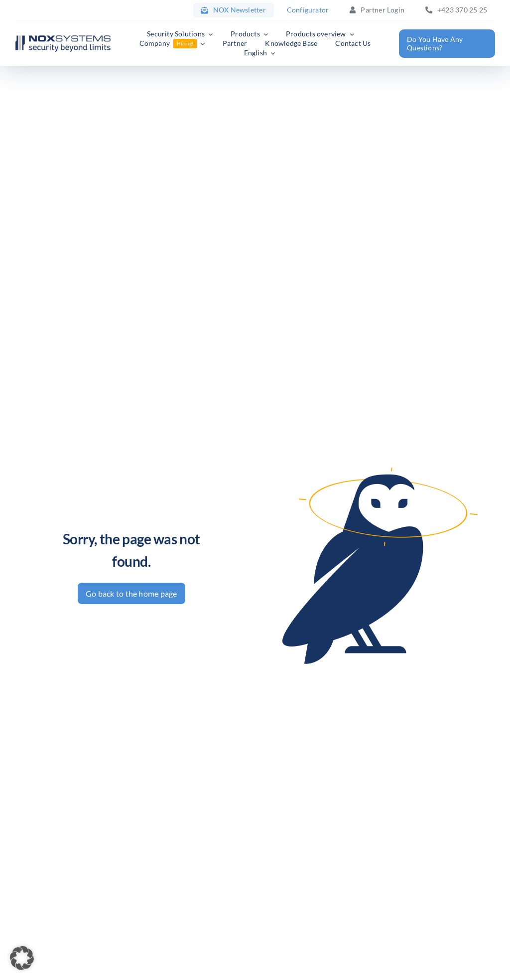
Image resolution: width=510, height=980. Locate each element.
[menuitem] (260, 53)
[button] (22, 958)
